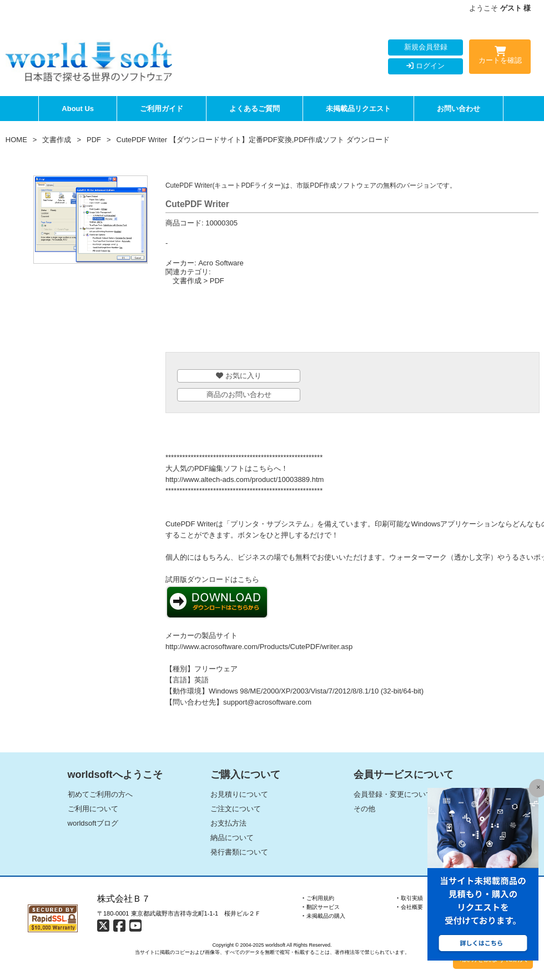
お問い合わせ (459, 109)
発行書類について (239, 852)
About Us (78, 109)
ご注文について (236, 809)
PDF (94, 140)
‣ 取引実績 (410, 898)
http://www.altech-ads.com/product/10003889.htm (245, 479)
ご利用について (93, 809)
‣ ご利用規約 (318, 898)
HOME (16, 140)
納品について (232, 838)
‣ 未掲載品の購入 (324, 916)
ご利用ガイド (162, 109)
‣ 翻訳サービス (321, 907)
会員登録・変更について (393, 794)
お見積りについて (239, 794)
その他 (364, 809)
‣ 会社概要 (410, 907)
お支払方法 (228, 823)
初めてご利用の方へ (100, 794)
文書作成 (57, 140)
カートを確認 (500, 57)
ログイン (425, 66)
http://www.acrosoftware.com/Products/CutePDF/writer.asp (259, 647)
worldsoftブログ (93, 823)
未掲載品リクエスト (358, 109)
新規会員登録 (426, 47)
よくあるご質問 (255, 109)
